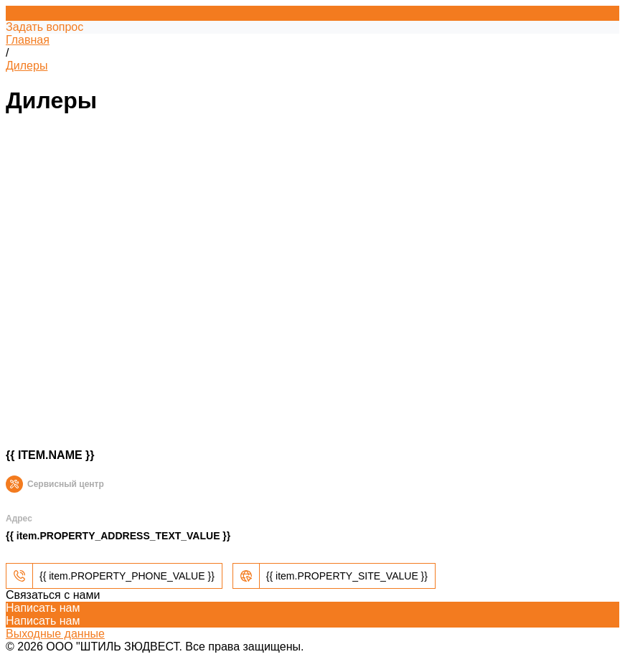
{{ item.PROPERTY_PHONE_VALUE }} (127, 576)
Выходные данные (55, 634)
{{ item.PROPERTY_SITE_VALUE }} (347, 576)
